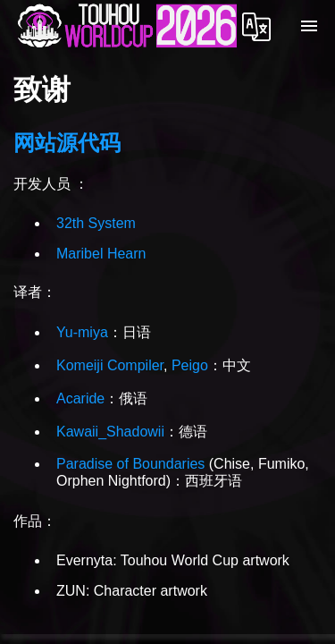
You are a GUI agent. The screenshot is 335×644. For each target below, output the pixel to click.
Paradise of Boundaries (130, 464)
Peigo (190, 365)
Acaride (80, 398)
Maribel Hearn (101, 254)
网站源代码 (67, 143)
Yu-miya (82, 332)
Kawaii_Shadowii (110, 432)
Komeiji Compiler (110, 365)
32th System (96, 223)
